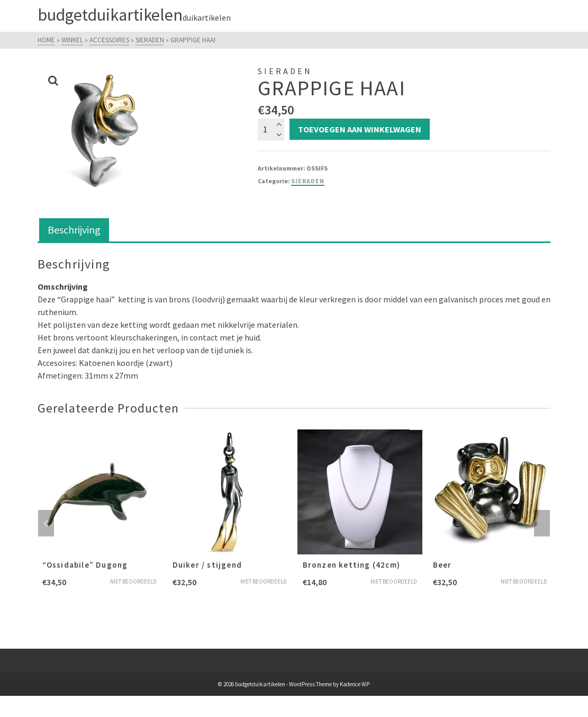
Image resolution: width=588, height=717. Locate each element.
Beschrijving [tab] (74, 230)
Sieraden (308, 181)
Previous (46, 523)
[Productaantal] (271, 129)
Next (542, 523)
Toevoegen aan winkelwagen (360, 129)
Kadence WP (355, 684)
